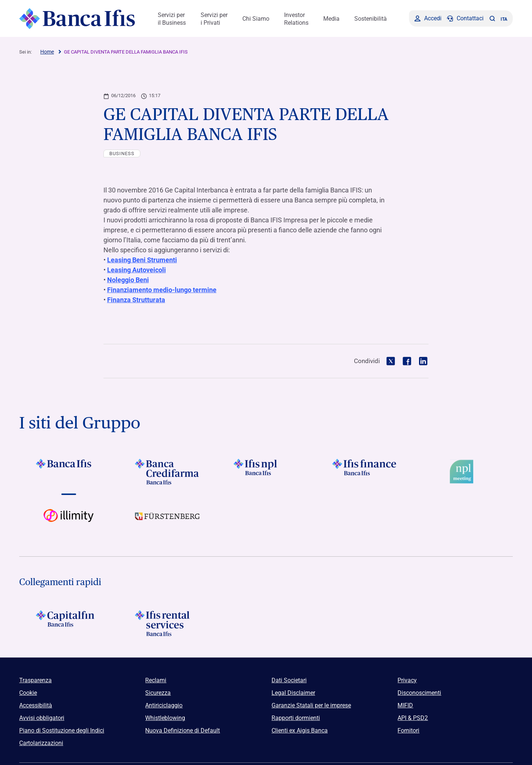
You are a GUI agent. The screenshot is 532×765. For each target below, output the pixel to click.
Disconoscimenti (419, 693)
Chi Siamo (256, 19)
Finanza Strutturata (136, 300)
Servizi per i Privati (214, 19)
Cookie (28, 693)
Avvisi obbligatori (42, 718)
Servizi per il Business (172, 19)
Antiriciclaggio (164, 705)
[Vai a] (266, 472)
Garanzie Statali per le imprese (311, 705)
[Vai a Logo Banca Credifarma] (167, 472)
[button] (492, 18)
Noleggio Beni (128, 280)
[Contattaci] (465, 18)
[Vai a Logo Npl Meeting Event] (463, 472)
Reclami (156, 680)
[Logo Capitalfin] (69, 623)
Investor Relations (296, 19)
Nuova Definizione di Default (183, 730)
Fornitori (408, 730)
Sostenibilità (371, 19)
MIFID (405, 705)
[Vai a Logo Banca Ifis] (69, 472)
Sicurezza (158, 693)
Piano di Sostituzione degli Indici (62, 730)
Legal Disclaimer (293, 693)
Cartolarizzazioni (41, 743)
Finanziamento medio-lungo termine (162, 290)
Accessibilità (36, 705)
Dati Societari (289, 680)
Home (47, 52)
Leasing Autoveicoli (137, 270)
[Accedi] (428, 18)
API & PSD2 (413, 718)
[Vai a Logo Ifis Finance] (365, 472)
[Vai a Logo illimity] (69, 522)
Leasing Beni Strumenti (142, 260)
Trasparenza (35, 680)
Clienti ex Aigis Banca (300, 730)
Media (331, 19)
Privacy (407, 680)
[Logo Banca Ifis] (77, 18)
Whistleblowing (165, 718)
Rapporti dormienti (296, 718)
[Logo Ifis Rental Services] (167, 623)
